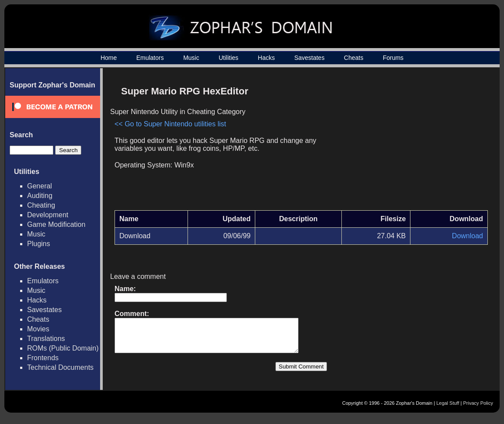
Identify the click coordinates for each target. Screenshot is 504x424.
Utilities (228, 58)
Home (109, 58)
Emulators (150, 58)
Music (191, 58)
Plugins (38, 244)
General (40, 186)
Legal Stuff (448, 410)
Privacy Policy (478, 410)
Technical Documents (60, 367)
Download (468, 236)
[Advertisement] (414, 142)
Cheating (41, 205)
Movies (38, 329)
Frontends (43, 358)
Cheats (354, 58)
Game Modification (56, 224)
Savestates (309, 58)
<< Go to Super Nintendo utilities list (170, 124)
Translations (46, 339)
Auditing (40, 196)
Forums (393, 58)
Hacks (266, 58)
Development (48, 215)
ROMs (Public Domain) (63, 348)
